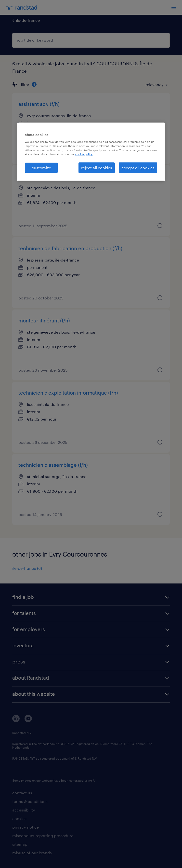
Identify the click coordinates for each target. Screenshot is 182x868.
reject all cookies (97, 168)
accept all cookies (138, 168)
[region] (91, 152)
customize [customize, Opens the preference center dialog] (41, 168)
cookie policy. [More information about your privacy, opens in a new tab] (84, 154)
